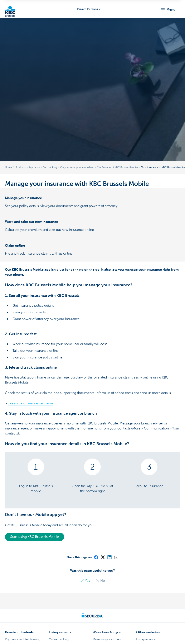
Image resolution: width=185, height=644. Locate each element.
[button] (168, 10)
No (100, 581)
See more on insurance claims (31, 403)
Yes (86, 581)
